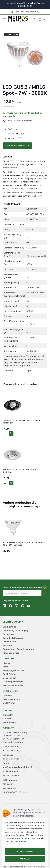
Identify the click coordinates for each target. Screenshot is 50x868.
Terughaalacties (11, 653)
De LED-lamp (9, 674)
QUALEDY (8, 715)
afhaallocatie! (26, 816)
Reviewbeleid (9, 642)
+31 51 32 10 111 (12, 750)
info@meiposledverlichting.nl (17, 767)
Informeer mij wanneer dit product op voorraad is (22, 114)
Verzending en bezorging (15, 630)
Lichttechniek (9, 678)
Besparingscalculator (13, 670)
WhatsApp (35, 3)
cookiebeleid (20, 841)
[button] (44, 19)
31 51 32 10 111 (11, 759)
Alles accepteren (25, 851)
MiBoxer (7, 719)
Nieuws (6, 663)
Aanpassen (25, 859)
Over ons (7, 695)
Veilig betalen (10, 627)
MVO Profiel (9, 703)
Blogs (5, 667)
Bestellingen (9, 634)
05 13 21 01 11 (25, 6)
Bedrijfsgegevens (11, 699)
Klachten (7, 645)
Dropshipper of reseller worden (18, 649)
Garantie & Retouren (13, 638)
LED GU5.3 (14, 161)
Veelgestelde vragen (13, 685)
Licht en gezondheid (13, 682)
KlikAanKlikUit (10, 722)
